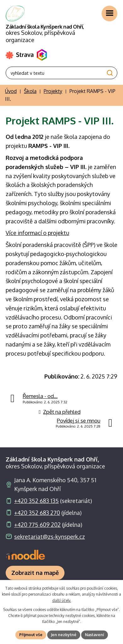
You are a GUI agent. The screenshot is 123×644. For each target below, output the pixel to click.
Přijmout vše (31, 635)
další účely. (62, 600)
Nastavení (95, 635)
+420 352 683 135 (36, 501)
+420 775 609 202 (37, 525)
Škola (30, 91)
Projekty (53, 91)
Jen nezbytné (64, 635)
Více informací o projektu (37, 233)
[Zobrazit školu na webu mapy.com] (35, 573)
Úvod (11, 91)
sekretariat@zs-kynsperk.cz (50, 537)
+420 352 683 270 (37, 513)
